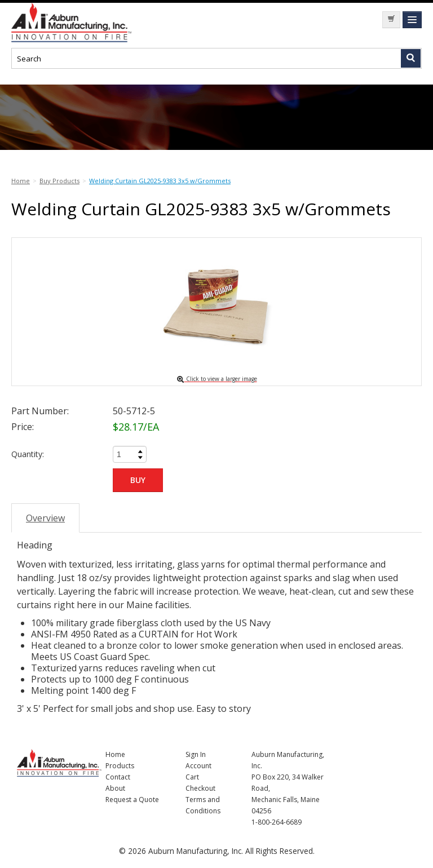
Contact (118, 777)
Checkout (200, 788)
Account (198, 766)
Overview (45, 518)
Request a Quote (132, 800)
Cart (192, 777)
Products (120, 766)
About (115, 788)
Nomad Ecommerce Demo (96, 23)
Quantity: (28, 454)
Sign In (196, 754)
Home (115, 754)
